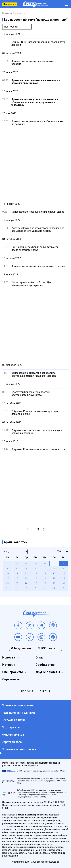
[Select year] (61, 552)
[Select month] (15, 552)
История (9, 665)
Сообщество (45, 665)
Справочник (11, 679)
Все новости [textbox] (11, 27)
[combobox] (17, 27)
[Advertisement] (35, 164)
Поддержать (10, 4)
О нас (40, 657)
